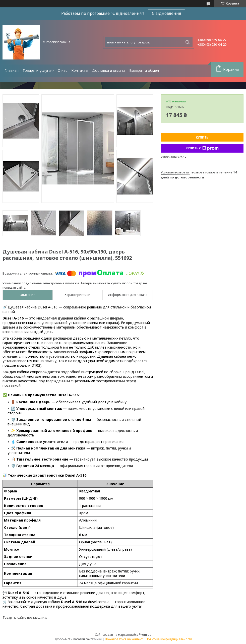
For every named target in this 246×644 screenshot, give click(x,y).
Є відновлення (166, 13)
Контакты (80, 70)
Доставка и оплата (109, 70)
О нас (63, 70)
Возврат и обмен (144, 70)
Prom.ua (145, 634)
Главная (12, 70)
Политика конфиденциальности (169, 639)
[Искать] (188, 42)
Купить (202, 137)
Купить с (202, 148)
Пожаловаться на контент (124, 639)
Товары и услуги (37, 70)
